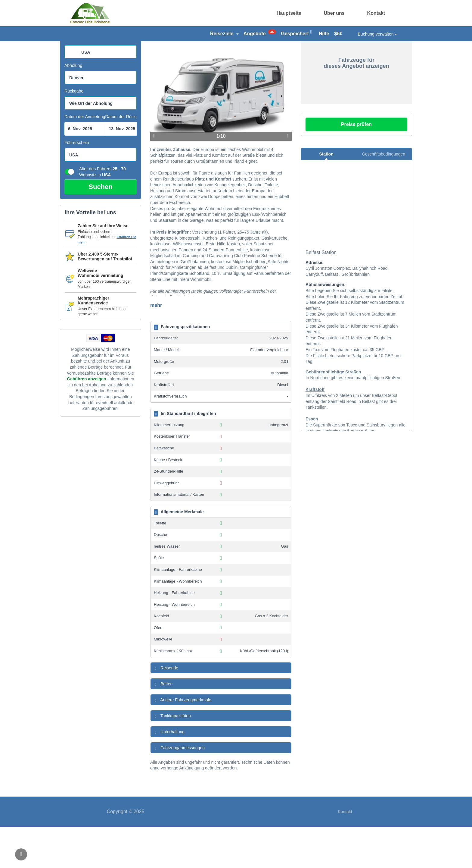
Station (326, 195)
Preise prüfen (356, 166)
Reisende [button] (166, 709)
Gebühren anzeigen (86, 420)
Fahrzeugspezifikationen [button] (182, 368)
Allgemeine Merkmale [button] (179, 553)
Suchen (100, 228)
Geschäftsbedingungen (383, 195)
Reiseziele (224, 34)
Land (69, 81)
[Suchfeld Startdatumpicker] (85, 170)
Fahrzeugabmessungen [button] (179, 789)
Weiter (288, 178)
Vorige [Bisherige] (154, 178)
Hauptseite (289, 13)
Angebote (260, 33)
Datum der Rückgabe (125, 158)
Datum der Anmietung (85, 158)
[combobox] (101, 93)
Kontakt (376, 13)
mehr (156, 346)
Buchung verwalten (378, 34)
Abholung (73, 107)
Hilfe (324, 34)
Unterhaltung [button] (169, 773)
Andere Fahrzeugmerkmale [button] (182, 741)
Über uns (334, 13)
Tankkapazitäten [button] (172, 757)
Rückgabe (74, 132)
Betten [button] (163, 725)
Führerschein (77, 184)
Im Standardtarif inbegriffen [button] (185, 455)
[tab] (221, 368)
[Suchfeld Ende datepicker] (125, 170)
